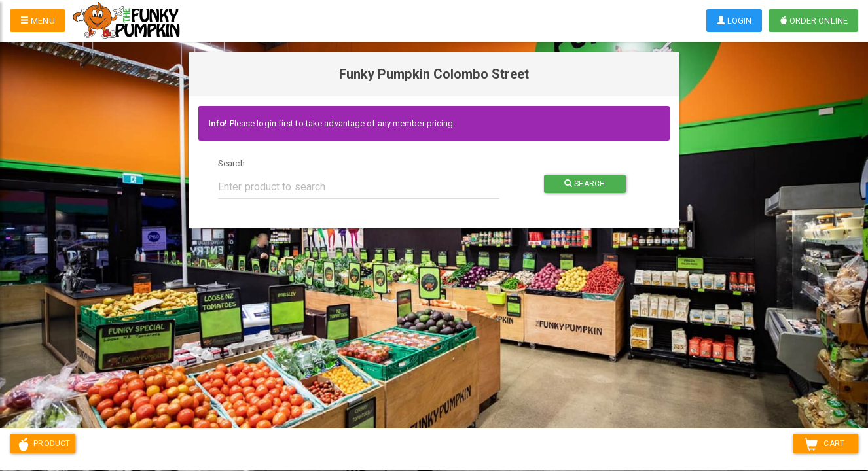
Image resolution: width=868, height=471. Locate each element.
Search (231, 163)
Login (734, 21)
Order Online (813, 21)
